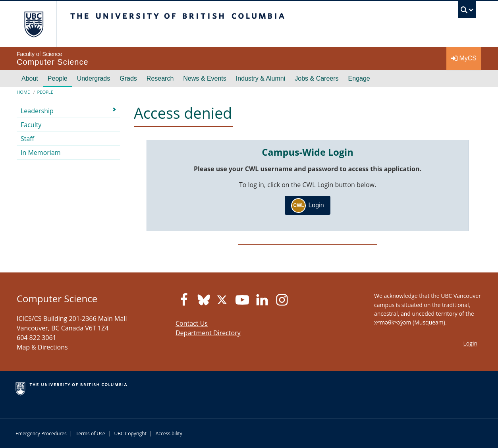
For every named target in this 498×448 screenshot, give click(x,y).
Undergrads (94, 78)
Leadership (37, 111)
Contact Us (192, 323)
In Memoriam (41, 153)
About (30, 78)
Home (23, 92)
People (58, 78)
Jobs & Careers (317, 78)
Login (307, 206)
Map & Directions (42, 347)
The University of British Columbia (34, 24)
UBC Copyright (130, 434)
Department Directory (208, 333)
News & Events (205, 78)
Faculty (31, 125)
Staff (27, 139)
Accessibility (169, 434)
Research (160, 78)
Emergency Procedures (41, 434)
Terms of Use (91, 434)
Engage (359, 78)
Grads (128, 78)
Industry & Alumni (261, 78)
